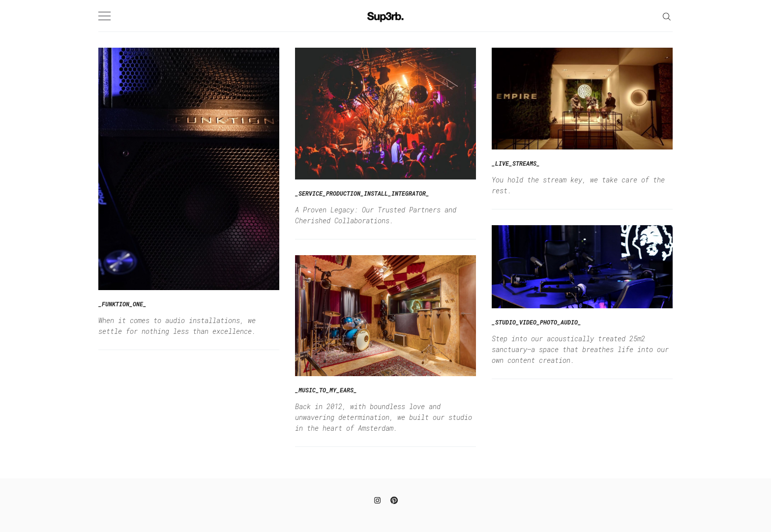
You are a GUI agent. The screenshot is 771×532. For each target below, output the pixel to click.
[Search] (667, 15)
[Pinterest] (394, 499)
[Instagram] (377, 499)
